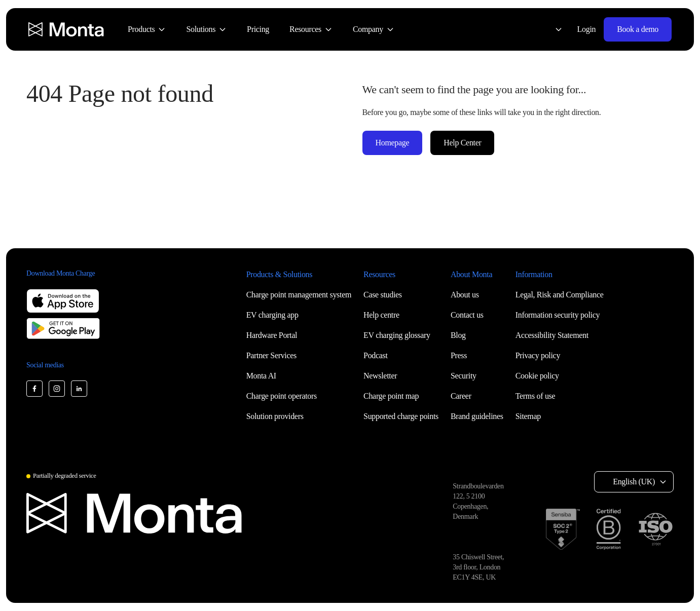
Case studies (383, 295)
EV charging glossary (397, 335)
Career (461, 396)
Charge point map (391, 396)
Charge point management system (299, 295)
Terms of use (536, 396)
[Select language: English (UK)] (552, 29)
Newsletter (380, 376)
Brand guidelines (477, 416)
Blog (458, 335)
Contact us (467, 315)
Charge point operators (282, 396)
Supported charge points (401, 416)
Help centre (381, 315)
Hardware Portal (272, 335)
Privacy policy (538, 355)
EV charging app (272, 315)
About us (465, 295)
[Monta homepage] (67, 29)
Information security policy (558, 315)
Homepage (393, 143)
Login (587, 29)
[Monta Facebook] (34, 389)
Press (459, 355)
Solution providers (275, 416)
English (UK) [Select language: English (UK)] (634, 482)
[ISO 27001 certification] (655, 529)
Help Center (462, 143)
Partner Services (271, 355)
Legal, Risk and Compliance (560, 295)
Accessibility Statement (552, 335)
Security (464, 376)
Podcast (376, 355)
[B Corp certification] (609, 529)
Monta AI (261, 376)
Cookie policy (537, 376)
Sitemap (528, 416)
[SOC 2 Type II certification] (563, 529)
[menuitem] (147, 29)
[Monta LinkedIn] (79, 389)
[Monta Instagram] (57, 389)
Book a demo (638, 29)
